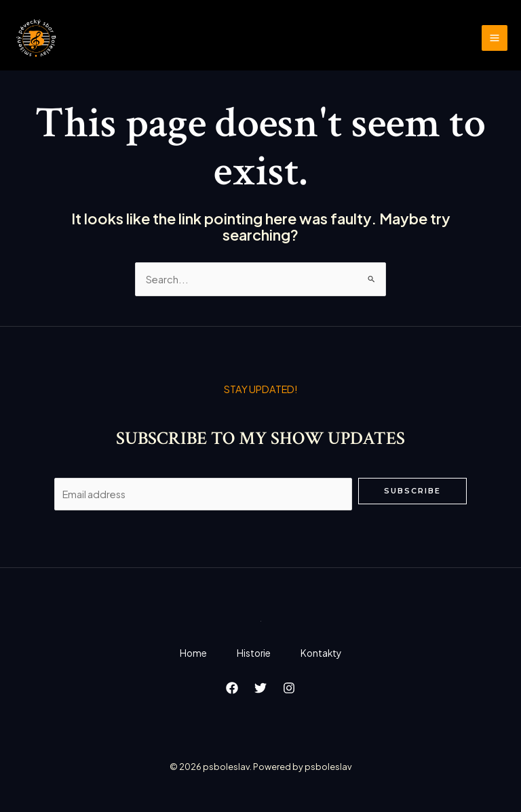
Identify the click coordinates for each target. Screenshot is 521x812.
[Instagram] (289, 689)
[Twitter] (260, 689)
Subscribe (412, 491)
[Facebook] (232, 689)
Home (191, 654)
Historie (254, 654)
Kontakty (324, 654)
